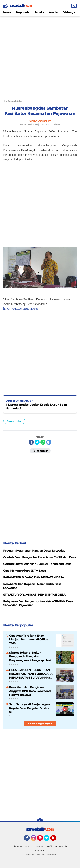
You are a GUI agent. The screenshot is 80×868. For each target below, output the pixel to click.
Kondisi (53, 12)
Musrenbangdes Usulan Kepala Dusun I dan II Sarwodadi (38, 407)
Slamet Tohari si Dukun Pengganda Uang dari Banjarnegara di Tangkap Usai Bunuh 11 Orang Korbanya (30, 657)
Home (7, 12)
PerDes (39, 846)
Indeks (39, 12)
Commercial (61, 846)
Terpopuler (23, 12)
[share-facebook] (31, 442)
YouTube (56, 840)
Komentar (40, 450)
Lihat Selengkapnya (40, 724)
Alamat (29, 846)
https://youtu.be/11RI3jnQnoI (21, 309)
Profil (49, 846)
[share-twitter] (37, 442)
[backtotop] (40, 822)
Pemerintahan (14, 421)
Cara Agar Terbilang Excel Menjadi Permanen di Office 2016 (29, 639)
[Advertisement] (40, 56)
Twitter (48, 840)
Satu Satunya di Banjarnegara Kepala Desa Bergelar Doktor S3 (29, 708)
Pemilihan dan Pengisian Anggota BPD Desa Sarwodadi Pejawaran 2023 (30, 691)
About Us (18, 846)
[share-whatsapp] (43, 442)
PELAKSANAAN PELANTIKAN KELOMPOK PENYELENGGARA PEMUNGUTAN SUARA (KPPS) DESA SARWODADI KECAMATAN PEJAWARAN (31, 674)
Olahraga (69, 12)
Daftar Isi (40, 850)
